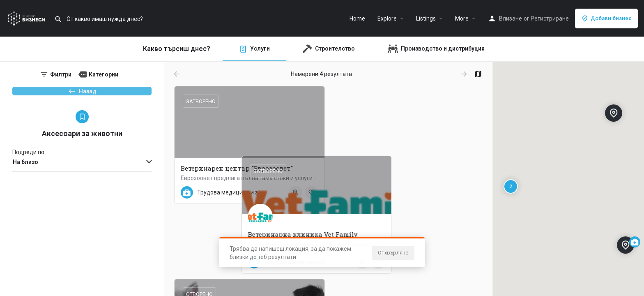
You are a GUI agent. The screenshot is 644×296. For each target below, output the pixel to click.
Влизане (511, 18)
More (462, 18)
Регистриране (550, 18)
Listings (426, 18)
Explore (387, 18)
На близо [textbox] (25, 176)
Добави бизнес (606, 18)
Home (357, 18)
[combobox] (82, 176)
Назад (82, 95)
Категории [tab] (103, 74)
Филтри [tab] (61, 74)
